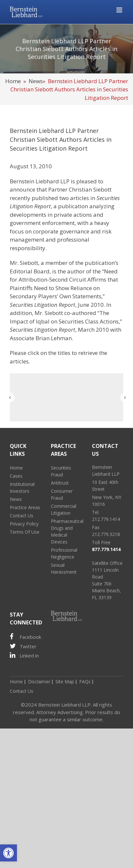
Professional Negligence (64, 553)
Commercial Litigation (64, 509)
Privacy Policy (24, 524)
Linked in (24, 655)
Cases (16, 476)
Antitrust (60, 483)
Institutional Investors (22, 488)
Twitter (23, 646)
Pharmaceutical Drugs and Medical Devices (66, 531)
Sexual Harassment (64, 568)
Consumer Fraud (62, 494)
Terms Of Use (25, 532)
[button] (8, 853)
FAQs (85, 682)
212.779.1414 (106, 519)
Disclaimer (39, 682)
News (36, 81)
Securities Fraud (61, 471)
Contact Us (22, 516)
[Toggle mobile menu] (120, 10)
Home (13, 81)
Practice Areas (25, 507)
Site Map (65, 682)
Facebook (25, 637)
